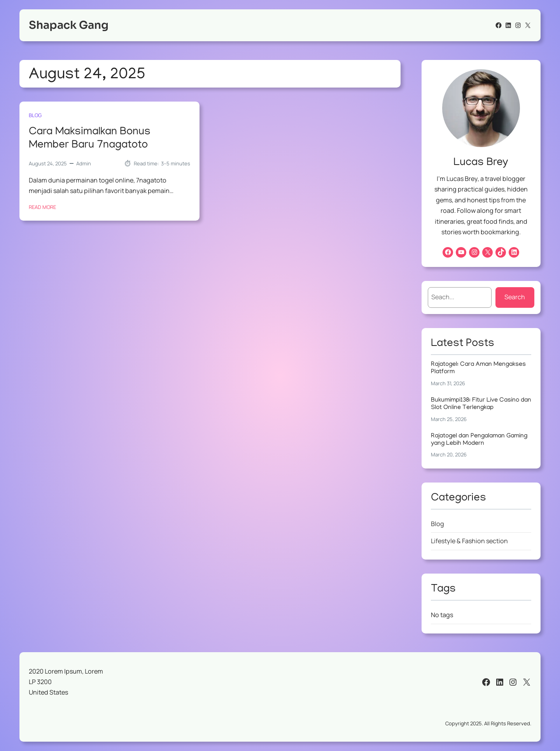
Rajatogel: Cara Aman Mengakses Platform (478, 368)
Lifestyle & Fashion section (469, 541)
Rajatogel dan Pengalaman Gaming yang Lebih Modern (479, 440)
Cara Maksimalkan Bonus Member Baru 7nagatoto (90, 139)
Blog (35, 115)
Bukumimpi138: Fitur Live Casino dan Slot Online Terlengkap (481, 404)
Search (515, 297)
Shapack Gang (69, 25)
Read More (42, 207)
